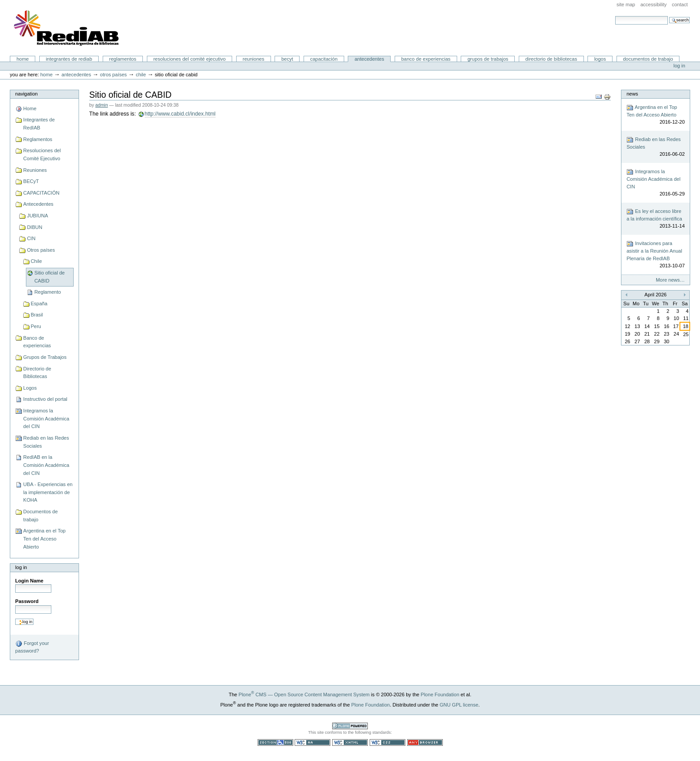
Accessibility (653, 4)
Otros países (113, 75)
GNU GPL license (459, 705)
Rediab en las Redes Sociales (46, 442)
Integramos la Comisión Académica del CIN (46, 418)
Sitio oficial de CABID (50, 277)
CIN (31, 238)
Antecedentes (369, 59)
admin (102, 105)
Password (27, 601)
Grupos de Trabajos (488, 59)
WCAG (312, 742)
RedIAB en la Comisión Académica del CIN (46, 465)
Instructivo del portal (45, 399)
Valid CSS (387, 742)
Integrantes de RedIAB (69, 59)
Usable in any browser (425, 742)
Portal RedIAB (67, 28)
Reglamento (48, 292)
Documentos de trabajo (648, 59)
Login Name (29, 581)
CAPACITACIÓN (324, 59)
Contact (680, 4)
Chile (141, 75)
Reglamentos (123, 59)
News (632, 94)
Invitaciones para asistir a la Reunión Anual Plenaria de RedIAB (655, 255)
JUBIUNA (37, 216)
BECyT (287, 59)
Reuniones (254, 59)
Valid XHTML (350, 742)
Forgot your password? (32, 647)
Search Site (615, 16)
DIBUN (34, 227)
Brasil (37, 315)
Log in (679, 66)
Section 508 (275, 742)
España (39, 304)
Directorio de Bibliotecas (551, 59)
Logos (600, 59)
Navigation (26, 94)
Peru (36, 326)
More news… (670, 280)
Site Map (626, 4)
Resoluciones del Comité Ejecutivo (189, 59)
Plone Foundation (440, 694)
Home (23, 59)
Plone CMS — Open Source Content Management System (304, 694)
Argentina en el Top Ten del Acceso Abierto (44, 539)
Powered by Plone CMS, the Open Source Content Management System (350, 726)
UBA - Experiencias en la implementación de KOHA (48, 492)
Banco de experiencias (426, 59)
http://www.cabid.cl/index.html (180, 114)
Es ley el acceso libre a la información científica (655, 219)
